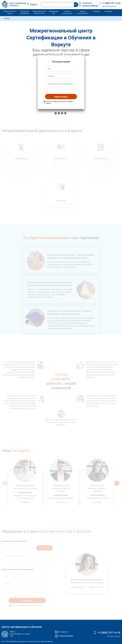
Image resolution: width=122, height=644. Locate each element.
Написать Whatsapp (90, 6)
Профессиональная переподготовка (39, 12)
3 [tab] (62, 113)
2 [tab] (58, 113)
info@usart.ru (87, 3)
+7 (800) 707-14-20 (111, 3)
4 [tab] (65, 113)
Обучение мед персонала (67, 13)
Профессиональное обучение (10, 12)
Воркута (34, 4)
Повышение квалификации (24, 12)
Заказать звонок (114, 636)
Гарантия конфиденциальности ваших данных (59, 102)
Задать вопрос (61, 97)
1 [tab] (55, 113)
